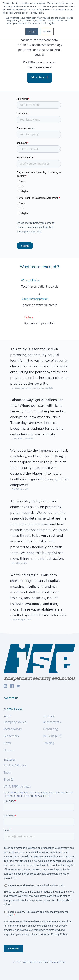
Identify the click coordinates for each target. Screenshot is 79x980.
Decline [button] (47, 32)
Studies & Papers (15, 765)
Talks (7, 773)
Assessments (52, 722)
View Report (39, 77)
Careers (9, 750)
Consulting (50, 729)
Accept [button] (32, 32)
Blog (9, 780)
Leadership (11, 736)
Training (49, 743)
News (7, 743)
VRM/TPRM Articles (17, 787)
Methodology (13, 729)
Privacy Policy (13, 709)
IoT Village (52, 736)
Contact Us (11, 698)
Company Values (15, 722)
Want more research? (39, 267)
